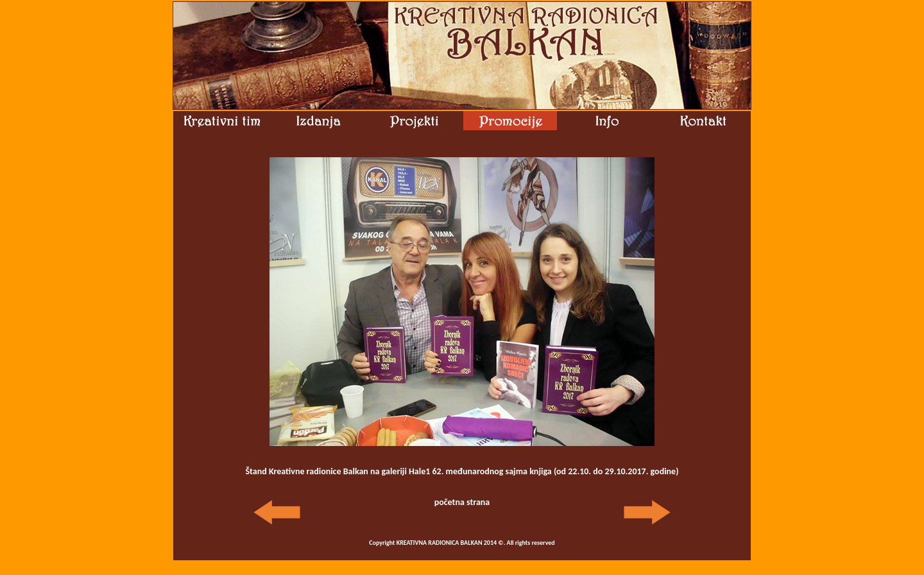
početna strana (462, 502)
